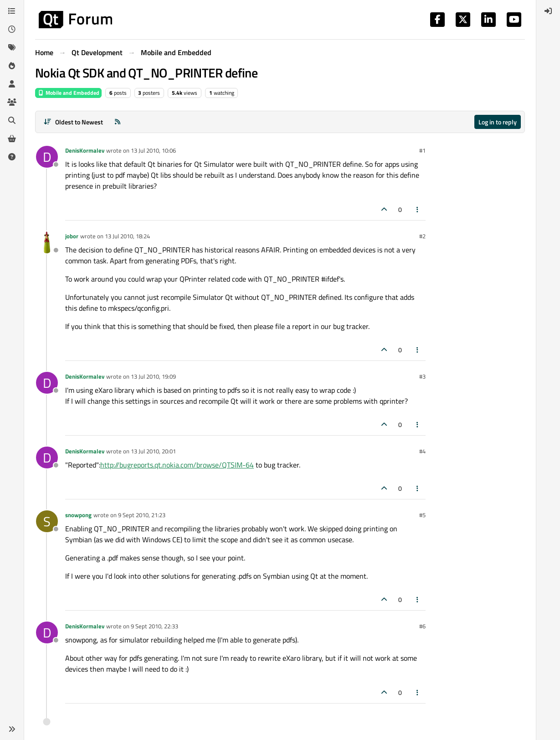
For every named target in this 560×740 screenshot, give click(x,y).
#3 (422, 376)
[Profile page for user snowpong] (47, 521)
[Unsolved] (12, 157)
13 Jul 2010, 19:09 (153, 376)
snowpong (78, 515)
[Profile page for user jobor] (47, 242)
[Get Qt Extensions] (12, 139)
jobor (72, 236)
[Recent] (12, 29)
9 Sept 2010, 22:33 (154, 626)
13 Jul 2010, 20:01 (153, 451)
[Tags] (12, 47)
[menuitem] (548, 11)
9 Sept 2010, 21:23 (142, 515)
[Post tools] (418, 209)
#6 (422, 626)
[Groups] (12, 102)
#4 (422, 451)
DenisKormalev (85, 150)
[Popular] (12, 66)
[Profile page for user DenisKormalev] (47, 157)
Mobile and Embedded (68, 93)
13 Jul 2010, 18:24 (127, 236)
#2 (422, 236)
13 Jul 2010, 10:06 (153, 150)
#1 (422, 150)
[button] (12, 729)
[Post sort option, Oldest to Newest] (73, 122)
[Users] (12, 84)
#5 (422, 515)
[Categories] (12, 11)
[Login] (548, 11)
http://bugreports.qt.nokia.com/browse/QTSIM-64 (177, 465)
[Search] (12, 120)
